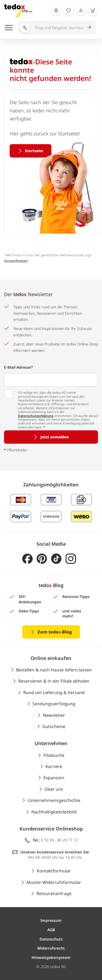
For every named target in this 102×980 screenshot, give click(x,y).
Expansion (54, 778)
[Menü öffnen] (9, 27)
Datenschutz (51, 939)
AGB (51, 930)
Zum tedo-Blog (55, 632)
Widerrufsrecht (51, 948)
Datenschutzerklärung (36, 416)
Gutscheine (54, 726)
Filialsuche (54, 755)
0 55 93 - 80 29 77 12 (59, 840)
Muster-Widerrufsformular (54, 882)
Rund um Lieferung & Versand (54, 692)
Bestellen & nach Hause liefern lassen (54, 670)
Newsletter (54, 715)
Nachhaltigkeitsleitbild (54, 812)
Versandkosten (16, 261)
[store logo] (18, 11)
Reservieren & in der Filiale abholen (54, 681)
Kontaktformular (54, 871)
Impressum (51, 920)
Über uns (54, 789)
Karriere (54, 766)
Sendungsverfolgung (54, 704)
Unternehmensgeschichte (54, 800)
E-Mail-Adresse (19, 367)
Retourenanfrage (54, 894)
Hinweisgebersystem (51, 957)
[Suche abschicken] (91, 27)
